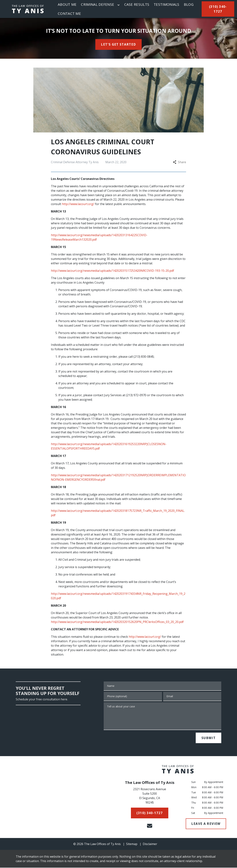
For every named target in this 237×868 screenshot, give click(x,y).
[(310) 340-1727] (218, 9)
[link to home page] (28, 9)
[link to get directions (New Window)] (150, 797)
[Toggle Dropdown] (118, 5)
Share (180, 162)
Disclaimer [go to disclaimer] (150, 844)
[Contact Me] (69, 14)
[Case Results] (137, 5)
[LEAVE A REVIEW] (206, 824)
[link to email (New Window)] (150, 826)
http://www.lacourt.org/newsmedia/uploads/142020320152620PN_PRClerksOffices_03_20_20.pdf (117, 622)
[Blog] (189, 5)
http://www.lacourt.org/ (78, 204)
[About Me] (67, 5)
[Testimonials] (167, 5)
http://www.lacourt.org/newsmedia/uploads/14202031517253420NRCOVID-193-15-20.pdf (112, 271)
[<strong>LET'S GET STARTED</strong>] (119, 44)
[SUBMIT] (208, 738)
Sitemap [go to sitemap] (132, 844)
